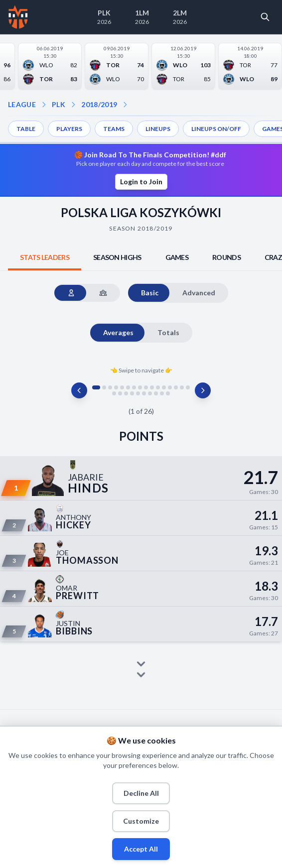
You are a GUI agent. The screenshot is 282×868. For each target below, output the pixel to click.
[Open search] (265, 17)
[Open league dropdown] (44, 105)
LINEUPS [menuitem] (158, 129)
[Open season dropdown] (73, 105)
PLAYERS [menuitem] (69, 129)
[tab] (45, 257)
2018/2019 (99, 104)
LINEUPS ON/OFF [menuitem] (216, 129)
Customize (141, 821)
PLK (59, 104)
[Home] (18, 17)
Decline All (141, 793)
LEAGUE (22, 104)
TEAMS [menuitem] (114, 129)
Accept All (141, 849)
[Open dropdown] (125, 105)
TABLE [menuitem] (26, 129)
